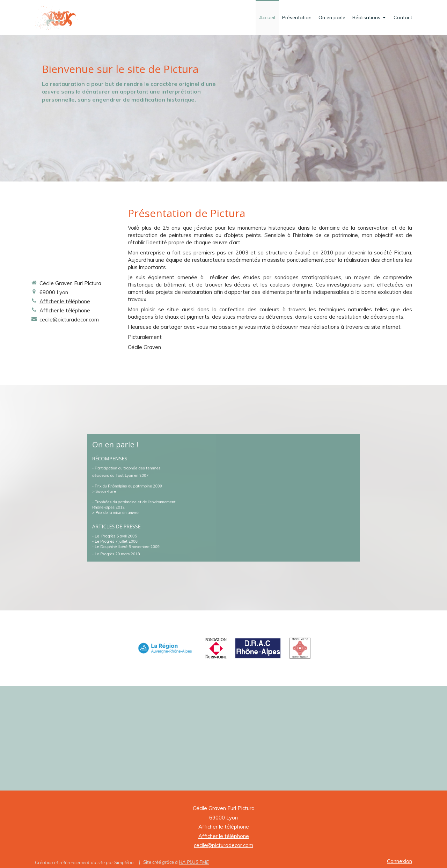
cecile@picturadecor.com (69, 320)
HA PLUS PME (194, 862)
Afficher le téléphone (65, 301)
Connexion (400, 861)
